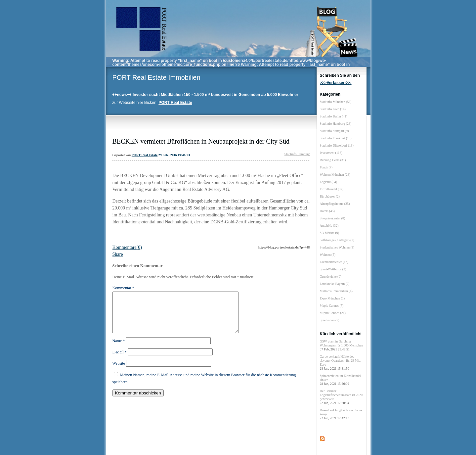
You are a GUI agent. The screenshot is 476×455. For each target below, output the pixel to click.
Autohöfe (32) (329, 226)
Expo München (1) (332, 298)
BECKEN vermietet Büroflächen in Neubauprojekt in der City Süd (201, 141)
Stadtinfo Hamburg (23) (336, 124)
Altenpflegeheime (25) (335, 204)
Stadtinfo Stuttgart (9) (334, 131)
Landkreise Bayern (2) (335, 284)
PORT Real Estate (145, 155)
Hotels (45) (327, 211)
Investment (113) (331, 153)
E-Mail (120, 360)
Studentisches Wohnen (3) (337, 247)
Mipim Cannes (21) (333, 313)
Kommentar (123, 288)
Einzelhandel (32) (332, 189)
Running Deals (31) (333, 160)
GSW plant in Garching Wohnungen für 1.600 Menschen (342, 345)
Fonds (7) (326, 167)
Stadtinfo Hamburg (297, 154)
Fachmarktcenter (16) (334, 262)
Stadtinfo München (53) (336, 102)
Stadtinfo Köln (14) (333, 109)
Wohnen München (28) (335, 175)
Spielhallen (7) (330, 320)
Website (119, 371)
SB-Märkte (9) (330, 233)
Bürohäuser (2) (330, 196)
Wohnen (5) (328, 255)
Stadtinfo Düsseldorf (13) (337, 145)
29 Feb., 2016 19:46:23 (174, 155)
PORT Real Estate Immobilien (156, 77)
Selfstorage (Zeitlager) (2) (337, 240)
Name (119, 349)
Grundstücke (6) (331, 276)
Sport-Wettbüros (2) (333, 269)
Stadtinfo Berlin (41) (334, 116)
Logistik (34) (329, 182)
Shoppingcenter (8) (333, 218)
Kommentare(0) (127, 247)
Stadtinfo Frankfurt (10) (336, 138)
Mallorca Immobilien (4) (336, 291)
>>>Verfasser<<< (336, 83)
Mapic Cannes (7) (332, 306)
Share (118, 254)
